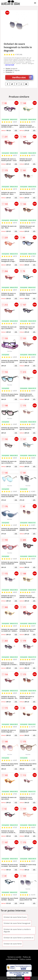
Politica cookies (25, 959)
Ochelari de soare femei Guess (15, 917)
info (16, 130)
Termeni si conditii (14, 957)
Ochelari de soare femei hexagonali (17, 923)
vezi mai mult (10, 65)
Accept (27, 978)
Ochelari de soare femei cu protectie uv (18, 938)
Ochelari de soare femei (13, 944)
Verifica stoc (22, 77)
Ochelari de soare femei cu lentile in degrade (17, 930)
